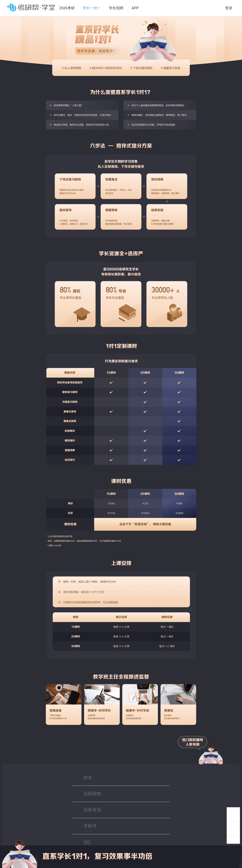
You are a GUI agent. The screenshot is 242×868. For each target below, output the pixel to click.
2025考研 (67, 8)
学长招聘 (116, 8)
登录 (229, 8)
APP (135, 8)
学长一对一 (92, 8)
